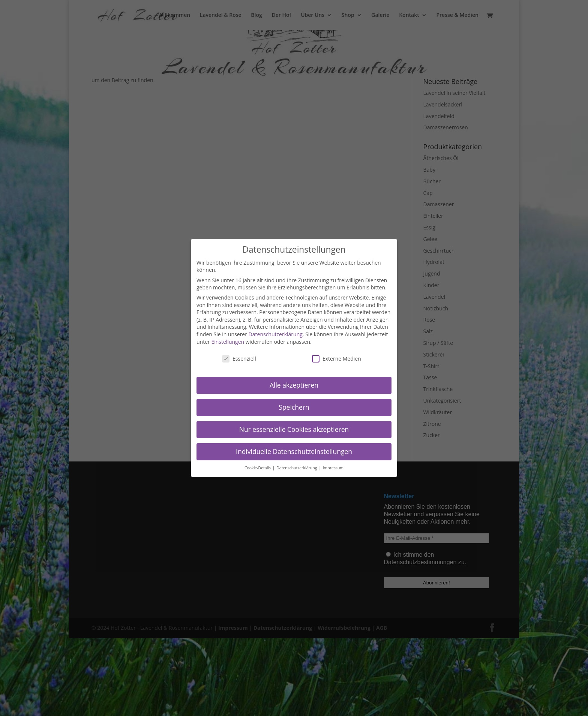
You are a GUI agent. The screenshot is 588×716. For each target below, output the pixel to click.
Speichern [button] (294, 407)
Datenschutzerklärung (276, 334)
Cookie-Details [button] (258, 468)
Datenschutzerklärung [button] (297, 468)
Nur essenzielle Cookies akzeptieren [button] (294, 429)
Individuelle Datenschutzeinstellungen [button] (294, 451)
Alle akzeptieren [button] (294, 385)
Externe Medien (337, 359)
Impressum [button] (333, 468)
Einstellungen (228, 342)
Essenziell (239, 359)
